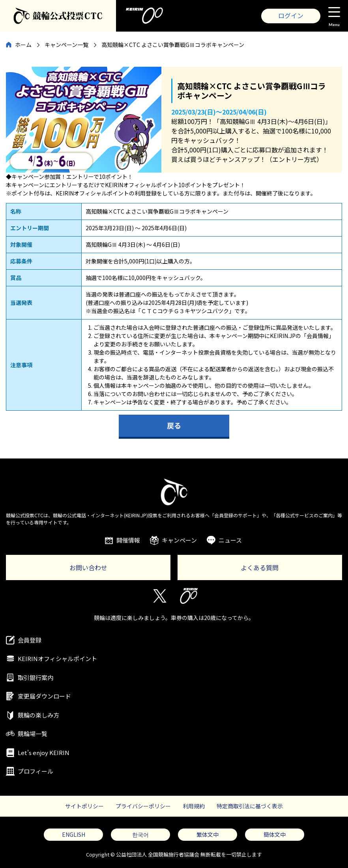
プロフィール (36, 771)
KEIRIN (189, 596)
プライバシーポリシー (143, 806)
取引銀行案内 (36, 677)
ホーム (23, 45)
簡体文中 (275, 834)
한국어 (140, 834)
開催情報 (128, 540)
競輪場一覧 (33, 734)
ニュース (230, 540)
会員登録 (30, 640)
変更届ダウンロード (44, 696)
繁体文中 (208, 834)
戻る (174, 425)
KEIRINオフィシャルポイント (57, 659)
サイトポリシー (84, 806)
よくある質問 (260, 567)
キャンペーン (179, 540)
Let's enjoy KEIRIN (44, 752)
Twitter (159, 596)
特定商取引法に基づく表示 (250, 806)
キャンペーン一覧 (66, 45)
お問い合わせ (88, 567)
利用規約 (194, 806)
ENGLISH (74, 834)
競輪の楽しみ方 (38, 715)
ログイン (291, 15)
